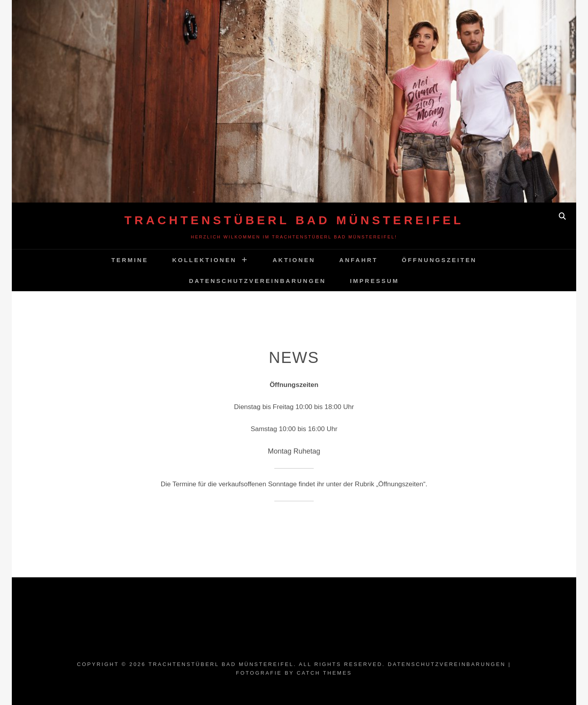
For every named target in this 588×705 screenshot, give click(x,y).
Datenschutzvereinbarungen (258, 281)
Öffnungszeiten (439, 260)
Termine (130, 260)
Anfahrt (359, 260)
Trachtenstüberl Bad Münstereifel (294, 220)
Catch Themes (324, 673)
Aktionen (294, 260)
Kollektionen (204, 260)
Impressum (375, 281)
